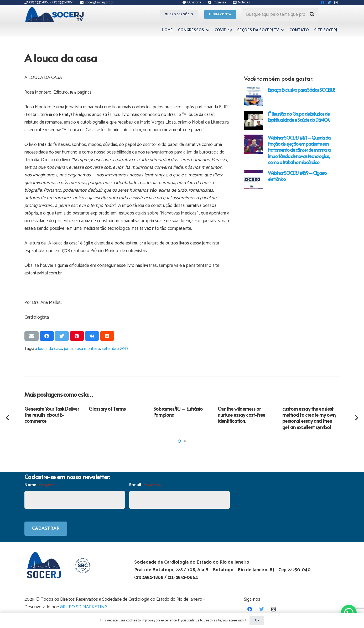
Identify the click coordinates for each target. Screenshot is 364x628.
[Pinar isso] (77, 336)
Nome (40, 485)
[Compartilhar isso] (47, 336)
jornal (69, 349)
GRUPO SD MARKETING (84, 607)
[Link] (55, 14)
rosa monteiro (88, 349)
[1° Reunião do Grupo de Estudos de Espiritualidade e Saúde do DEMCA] (254, 120)
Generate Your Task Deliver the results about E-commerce (52, 415)
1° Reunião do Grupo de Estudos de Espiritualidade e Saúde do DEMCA (299, 117)
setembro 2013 (115, 349)
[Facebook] (250, 609)
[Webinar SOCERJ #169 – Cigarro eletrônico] (254, 179)
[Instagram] (274, 609)
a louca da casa (49, 349)
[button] (179, 441)
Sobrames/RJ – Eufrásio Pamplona (178, 412)
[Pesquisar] (312, 14)
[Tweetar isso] (62, 336)
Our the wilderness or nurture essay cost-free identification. (241, 415)
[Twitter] (262, 609)
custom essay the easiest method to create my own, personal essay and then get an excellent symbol (309, 418)
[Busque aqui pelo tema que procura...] (280, 14)
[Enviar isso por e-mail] (32, 336)
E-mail (145, 485)
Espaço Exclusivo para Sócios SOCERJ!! (301, 90)
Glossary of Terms (107, 409)
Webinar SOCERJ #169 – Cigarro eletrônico (297, 176)
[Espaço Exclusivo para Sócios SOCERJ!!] (254, 96)
